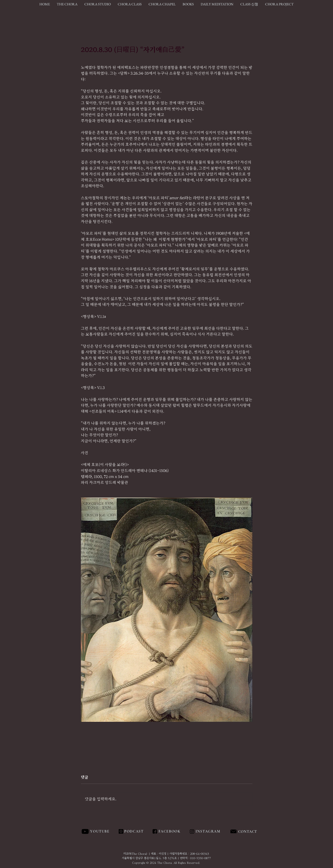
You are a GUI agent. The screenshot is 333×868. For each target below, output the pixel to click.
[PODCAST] (134, 831)
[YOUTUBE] (100, 831)
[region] (258, 832)
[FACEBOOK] (169, 831)
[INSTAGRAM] (209, 831)
